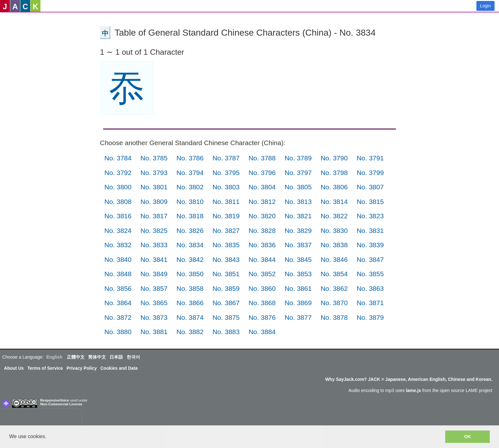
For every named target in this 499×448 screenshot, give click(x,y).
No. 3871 (370, 303)
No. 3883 (226, 332)
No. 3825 (154, 231)
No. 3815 (370, 202)
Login (485, 6)
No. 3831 (370, 231)
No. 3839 (370, 245)
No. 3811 (226, 202)
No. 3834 (190, 245)
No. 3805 (298, 187)
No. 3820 (262, 216)
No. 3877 (298, 317)
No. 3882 (190, 332)
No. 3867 (226, 303)
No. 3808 (118, 202)
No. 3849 (154, 274)
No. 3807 (370, 187)
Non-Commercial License (61, 404)
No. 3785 (154, 158)
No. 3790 (334, 158)
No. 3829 (298, 231)
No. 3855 (370, 274)
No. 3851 (226, 274)
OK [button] (467, 437)
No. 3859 (226, 288)
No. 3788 (262, 158)
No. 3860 (262, 288)
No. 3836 (262, 245)
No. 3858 (190, 288)
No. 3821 (298, 216)
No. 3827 (226, 231)
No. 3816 (118, 216)
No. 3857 (154, 288)
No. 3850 (190, 274)
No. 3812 (262, 202)
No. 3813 (298, 202)
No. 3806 (334, 187)
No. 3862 (334, 288)
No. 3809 (154, 202)
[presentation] (41, 418)
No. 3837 (298, 245)
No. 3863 (370, 288)
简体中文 (97, 357)
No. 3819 (226, 216)
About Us (14, 368)
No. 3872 (118, 317)
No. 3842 (190, 259)
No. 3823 (370, 216)
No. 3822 (334, 216)
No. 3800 (118, 187)
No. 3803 (226, 187)
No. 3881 (154, 332)
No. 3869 (298, 303)
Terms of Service (45, 368)
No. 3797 (298, 173)
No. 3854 (334, 274)
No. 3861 (298, 288)
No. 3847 (370, 259)
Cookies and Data (119, 368)
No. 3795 (226, 173)
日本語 (116, 357)
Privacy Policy (82, 368)
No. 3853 (298, 274)
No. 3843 (226, 259)
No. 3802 (190, 187)
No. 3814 (334, 202)
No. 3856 (118, 288)
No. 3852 (262, 274)
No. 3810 (190, 202)
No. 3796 (262, 173)
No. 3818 (190, 216)
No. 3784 (118, 158)
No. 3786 (190, 158)
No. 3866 (190, 303)
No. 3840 (118, 259)
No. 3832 (118, 245)
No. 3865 (154, 303)
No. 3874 (190, 317)
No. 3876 (262, 317)
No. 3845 (298, 259)
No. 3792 (118, 173)
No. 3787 (226, 158)
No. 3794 (190, 173)
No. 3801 (154, 187)
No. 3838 (334, 245)
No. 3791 (370, 158)
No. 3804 (262, 187)
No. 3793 (154, 173)
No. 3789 (298, 158)
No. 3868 (262, 303)
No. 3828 (262, 231)
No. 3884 (262, 332)
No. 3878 (334, 317)
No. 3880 (118, 332)
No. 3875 (226, 317)
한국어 (133, 357)
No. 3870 (334, 303)
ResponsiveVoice (55, 400)
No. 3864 (118, 303)
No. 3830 (334, 231)
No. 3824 (118, 231)
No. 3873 (154, 317)
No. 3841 (154, 259)
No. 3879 (370, 317)
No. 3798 (334, 173)
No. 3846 (334, 259)
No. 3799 (370, 173)
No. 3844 (262, 259)
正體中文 (76, 357)
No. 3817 (154, 216)
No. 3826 (190, 231)
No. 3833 (154, 245)
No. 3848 (118, 274)
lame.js (413, 390)
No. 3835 (226, 245)
